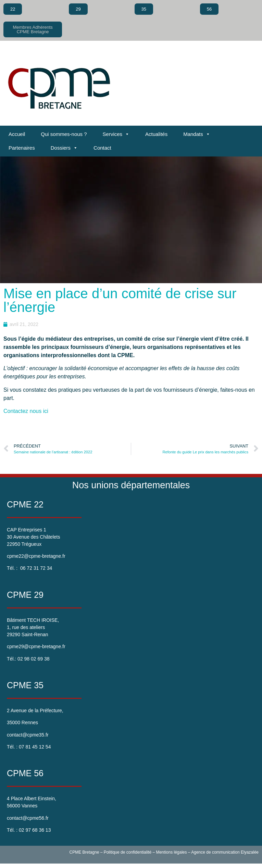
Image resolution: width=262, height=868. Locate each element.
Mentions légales (171, 852)
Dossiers (64, 148)
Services (116, 134)
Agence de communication (215, 852)
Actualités (156, 134)
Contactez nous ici (27, 411)
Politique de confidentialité (128, 852)
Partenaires (22, 148)
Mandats (197, 134)
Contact (102, 148)
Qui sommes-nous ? (64, 134)
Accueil (17, 134)
